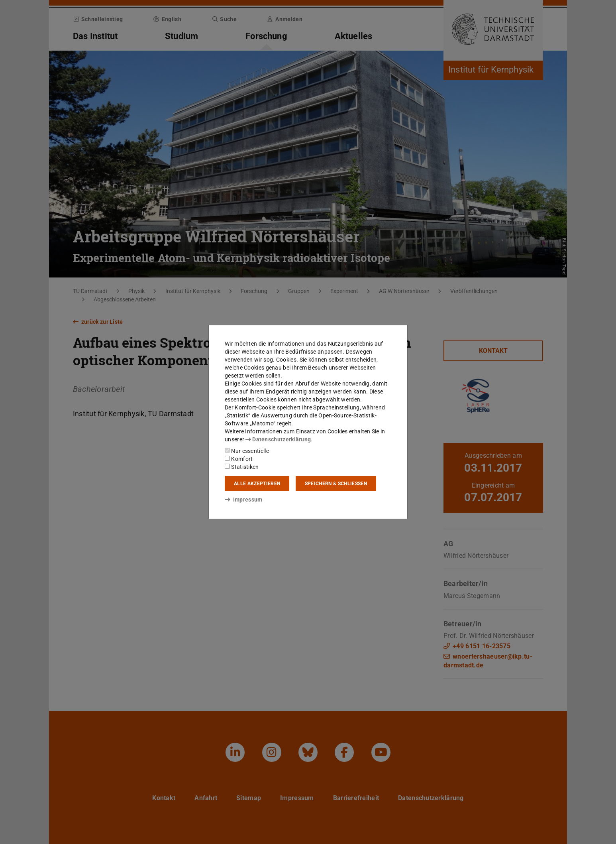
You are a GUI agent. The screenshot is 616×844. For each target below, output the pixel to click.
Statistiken (242, 467)
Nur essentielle (247, 451)
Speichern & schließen (336, 484)
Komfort (239, 459)
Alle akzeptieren (257, 484)
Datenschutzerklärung (278, 439)
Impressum (244, 500)
